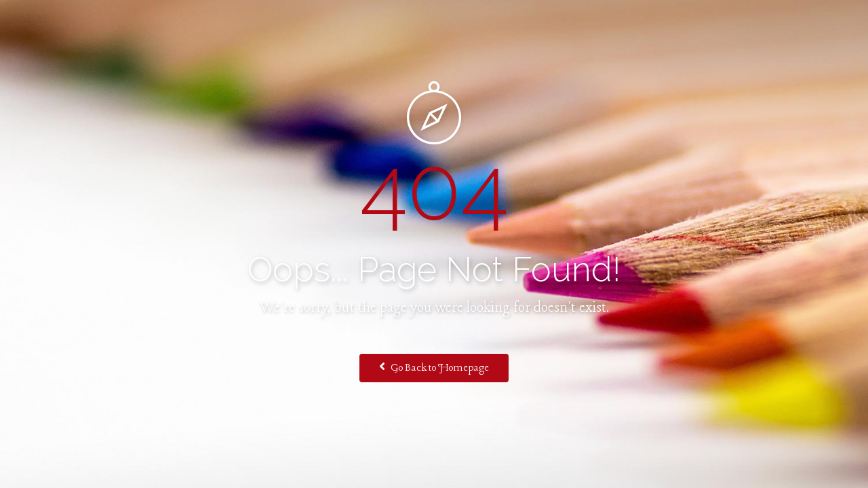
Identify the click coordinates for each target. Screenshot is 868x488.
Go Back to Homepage (434, 367)
